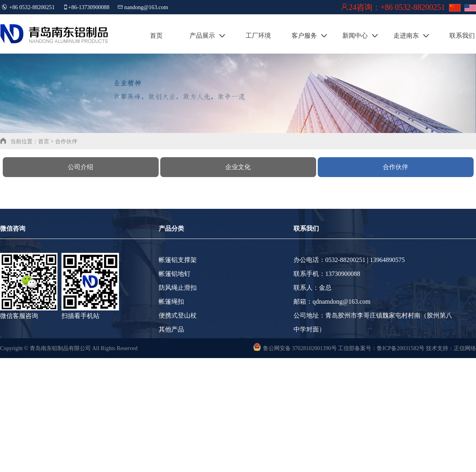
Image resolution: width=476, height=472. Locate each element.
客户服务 (309, 36)
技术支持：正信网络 (451, 348)
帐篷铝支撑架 (178, 260)
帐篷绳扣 (171, 302)
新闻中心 (360, 36)
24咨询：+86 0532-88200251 (397, 7)
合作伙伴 (395, 167)
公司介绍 (81, 167)
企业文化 (238, 167)
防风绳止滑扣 (178, 288)
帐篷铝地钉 (175, 274)
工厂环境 (258, 36)
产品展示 (207, 36)
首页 (156, 36)
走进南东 (411, 36)
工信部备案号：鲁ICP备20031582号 (381, 348)
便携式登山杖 (178, 315)
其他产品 (171, 329)
